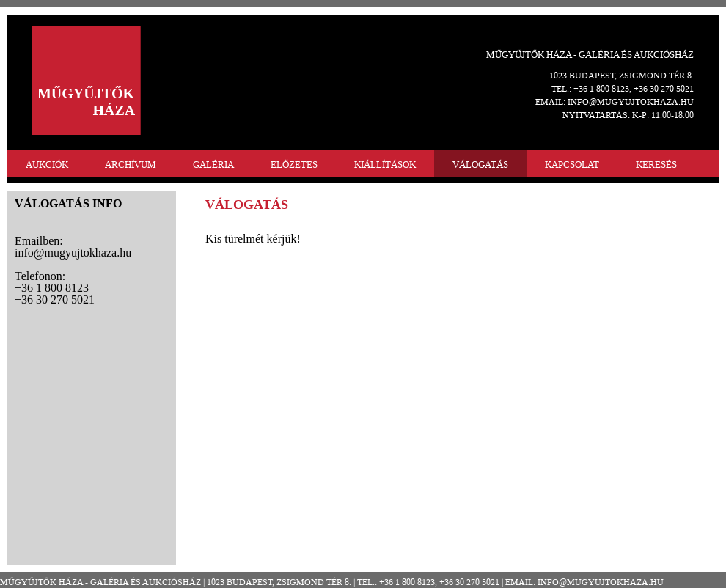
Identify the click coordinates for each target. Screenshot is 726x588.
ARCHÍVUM (131, 165)
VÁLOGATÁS (480, 165)
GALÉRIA (213, 165)
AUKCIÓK (47, 165)
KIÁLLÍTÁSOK (385, 165)
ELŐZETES (294, 165)
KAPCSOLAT (572, 165)
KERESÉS (656, 165)
